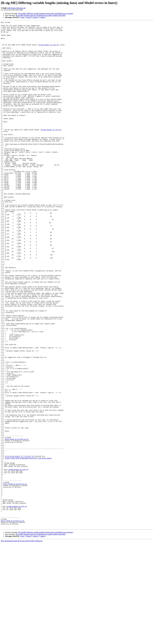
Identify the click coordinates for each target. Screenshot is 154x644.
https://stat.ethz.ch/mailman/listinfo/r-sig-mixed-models (28, 546)
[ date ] (23, 17)
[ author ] (43, 17)
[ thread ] (29, 17)
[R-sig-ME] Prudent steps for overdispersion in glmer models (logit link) (41, 15)
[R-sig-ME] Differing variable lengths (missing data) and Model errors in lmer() (46, 14)
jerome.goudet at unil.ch (48, 50)
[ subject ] (36, 17)
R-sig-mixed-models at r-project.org (20, 544)
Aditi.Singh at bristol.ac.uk (16, 8)
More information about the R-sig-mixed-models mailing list (22, 642)
